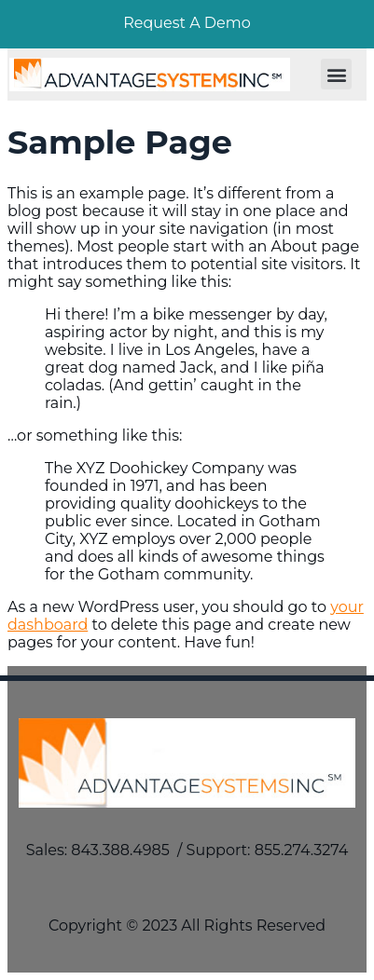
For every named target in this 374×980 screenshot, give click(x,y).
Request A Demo (187, 23)
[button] (336, 74)
